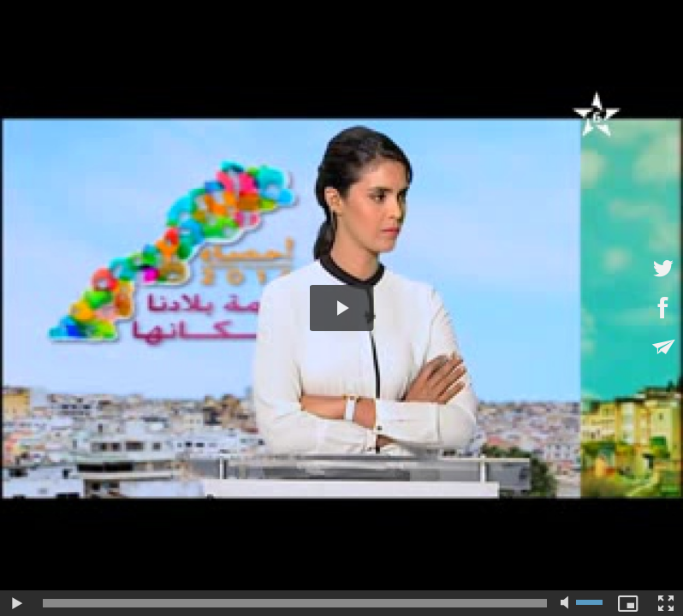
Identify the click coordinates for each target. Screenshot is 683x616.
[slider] (295, 603)
